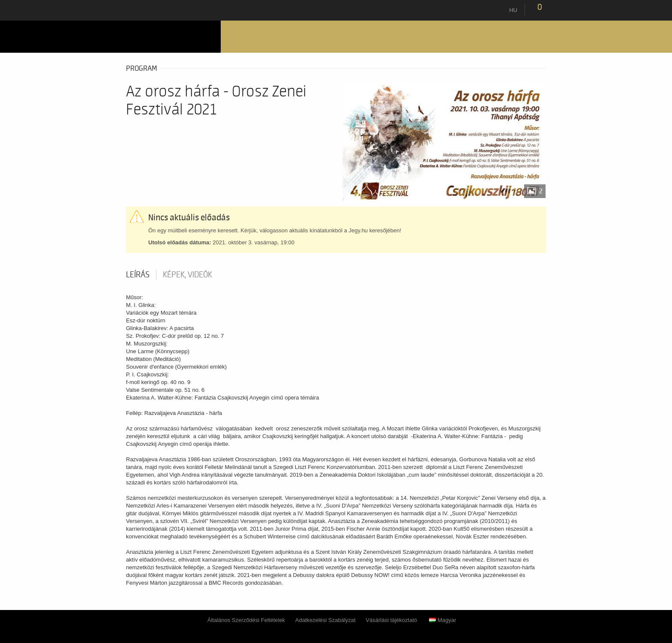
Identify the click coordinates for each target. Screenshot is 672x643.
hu (513, 10)
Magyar (442, 620)
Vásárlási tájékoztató (391, 620)
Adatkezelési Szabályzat (325, 620)
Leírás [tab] (138, 275)
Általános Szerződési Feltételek (246, 620)
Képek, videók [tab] (187, 275)
